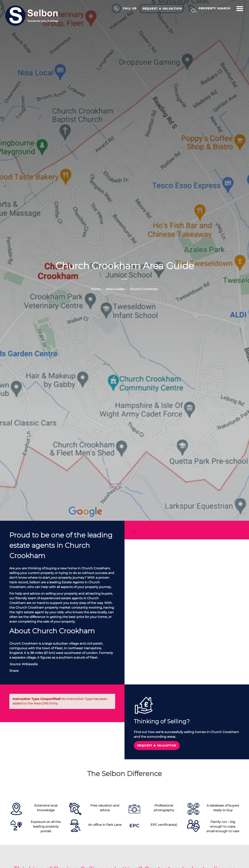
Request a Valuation (162, 9)
